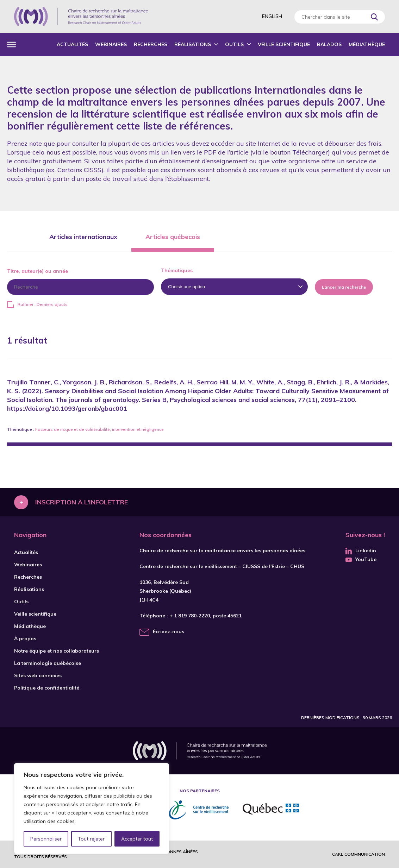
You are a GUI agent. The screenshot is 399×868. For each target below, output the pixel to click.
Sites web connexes (38, 675)
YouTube (361, 559)
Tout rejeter (91, 839)
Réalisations (193, 44)
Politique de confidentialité (47, 688)
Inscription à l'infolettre (82, 502)
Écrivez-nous (169, 631)
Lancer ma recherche (344, 287)
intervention (124, 429)
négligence (153, 429)
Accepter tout (137, 839)
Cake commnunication (359, 854)
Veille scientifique (284, 44)
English (272, 16)
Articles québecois (173, 237)
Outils (234, 44)
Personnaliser (46, 839)
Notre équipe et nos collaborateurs (57, 651)
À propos (25, 639)
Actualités (72, 44)
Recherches (151, 44)
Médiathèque (367, 44)
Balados (329, 44)
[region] (92, 809)
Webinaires (111, 44)
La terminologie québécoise (48, 663)
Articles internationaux (83, 237)
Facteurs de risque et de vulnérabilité (73, 429)
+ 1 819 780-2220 (190, 616)
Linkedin (361, 551)
